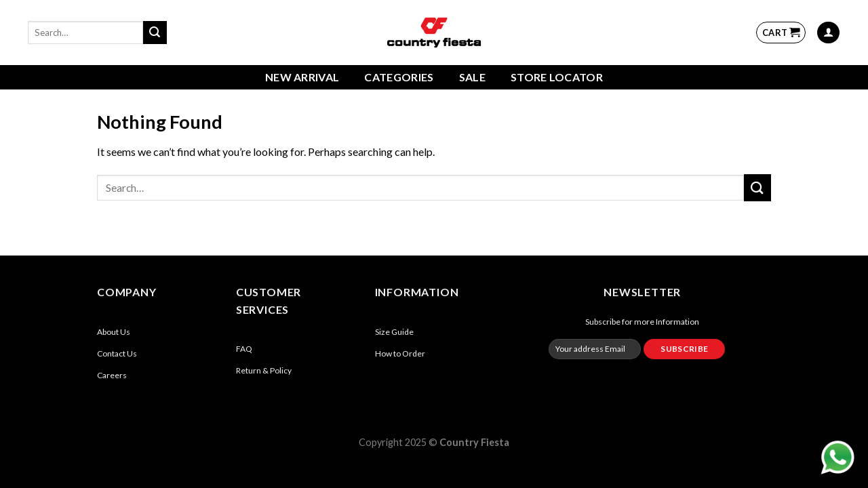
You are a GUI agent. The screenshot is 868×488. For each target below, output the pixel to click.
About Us (114, 332)
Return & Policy (264, 370)
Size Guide (394, 332)
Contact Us (117, 353)
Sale (472, 77)
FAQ (244, 349)
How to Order (400, 353)
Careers (112, 375)
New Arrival (302, 77)
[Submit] (155, 33)
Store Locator (557, 77)
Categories (399, 77)
